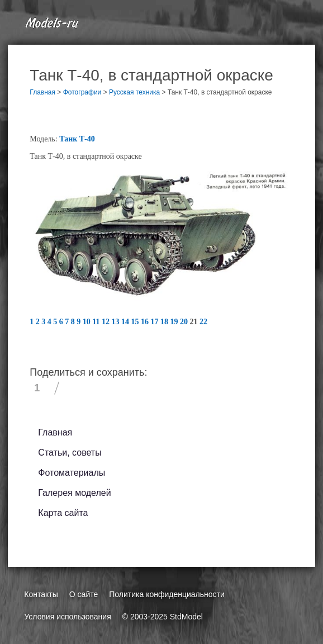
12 (107, 322)
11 (97, 322)
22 (203, 322)
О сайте (84, 594)
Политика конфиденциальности (167, 594)
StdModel (186, 617)
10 (88, 322)
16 (146, 322)
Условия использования (67, 617)
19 (175, 322)
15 (136, 322)
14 (126, 322)
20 (185, 322)
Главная (55, 432)
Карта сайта (63, 513)
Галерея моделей (74, 493)
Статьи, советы (70, 453)
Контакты (41, 594)
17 (156, 322)
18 (165, 322)
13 (117, 322)
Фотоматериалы (72, 473)
